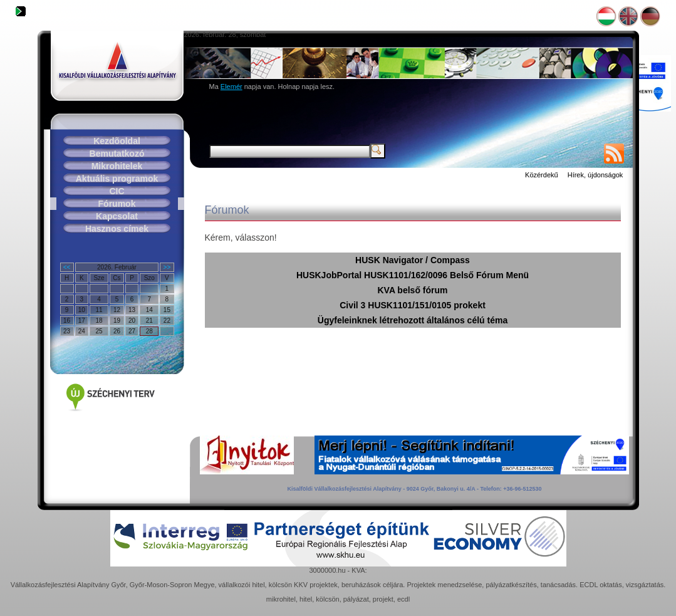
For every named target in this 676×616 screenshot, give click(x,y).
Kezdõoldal (117, 141)
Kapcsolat (117, 216)
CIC (117, 191)
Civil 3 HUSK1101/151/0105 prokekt (413, 305)
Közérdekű (542, 175)
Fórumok (117, 204)
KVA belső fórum (412, 290)
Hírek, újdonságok (595, 175)
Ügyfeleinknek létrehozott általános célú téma (413, 320)
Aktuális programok (117, 179)
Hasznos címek (117, 229)
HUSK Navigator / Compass (413, 260)
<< (67, 267)
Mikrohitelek (117, 166)
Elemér (231, 86)
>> (167, 267)
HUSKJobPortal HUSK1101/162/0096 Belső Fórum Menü (413, 275)
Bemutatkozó (117, 154)
